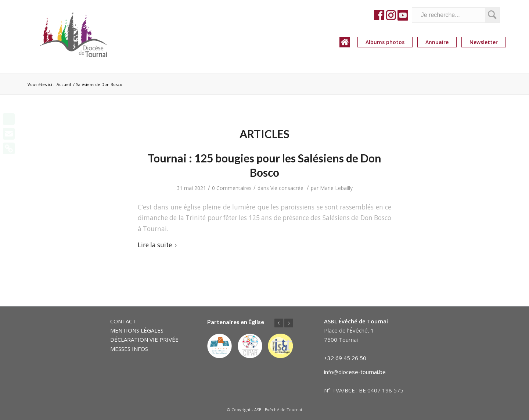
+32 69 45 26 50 (345, 358)
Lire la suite (159, 245)
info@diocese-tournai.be (355, 372)
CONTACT (123, 321)
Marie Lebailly (336, 188)
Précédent (279, 323)
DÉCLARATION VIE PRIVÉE (144, 340)
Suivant (289, 323)
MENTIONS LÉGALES (137, 330)
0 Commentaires (232, 188)
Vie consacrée (287, 188)
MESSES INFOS (129, 349)
